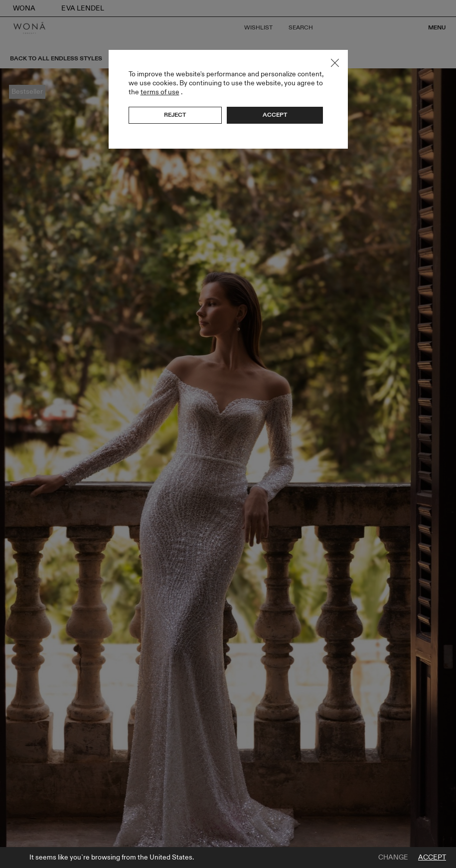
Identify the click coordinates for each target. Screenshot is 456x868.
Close (335, 63)
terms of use (160, 92)
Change (393, 858)
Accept (432, 858)
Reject (175, 115)
